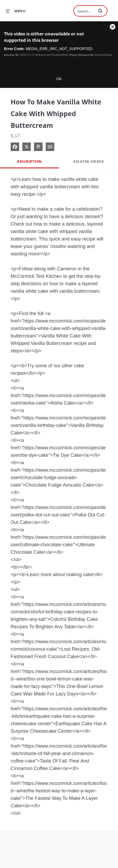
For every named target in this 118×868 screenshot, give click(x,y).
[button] (100, 11)
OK (59, 79)
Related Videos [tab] (88, 162)
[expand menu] (16, 11)
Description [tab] (29, 162)
